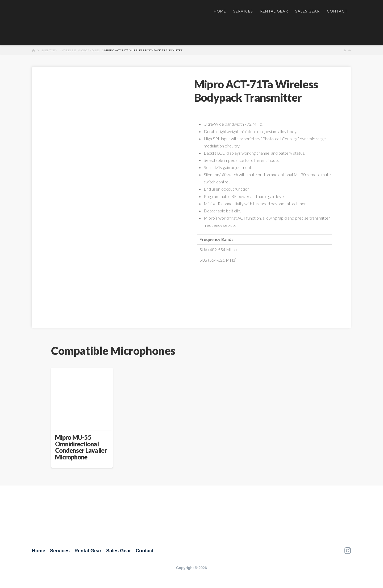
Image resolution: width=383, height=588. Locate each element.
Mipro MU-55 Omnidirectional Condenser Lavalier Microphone (81, 447)
